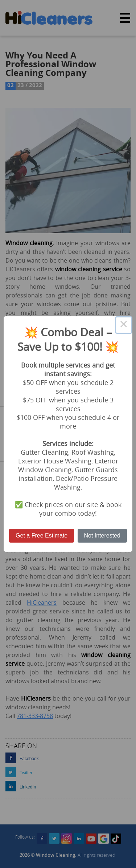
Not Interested (102, 536)
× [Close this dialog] (124, 325)
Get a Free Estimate (42, 536)
